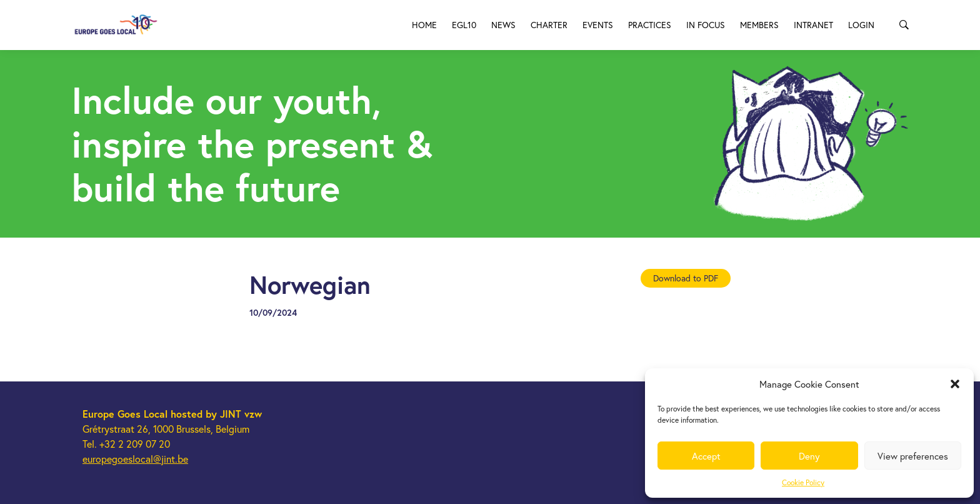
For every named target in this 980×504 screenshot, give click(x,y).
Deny (809, 456)
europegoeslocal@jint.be (135, 459)
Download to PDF (686, 278)
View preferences (913, 456)
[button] (955, 384)
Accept (706, 456)
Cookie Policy (803, 482)
